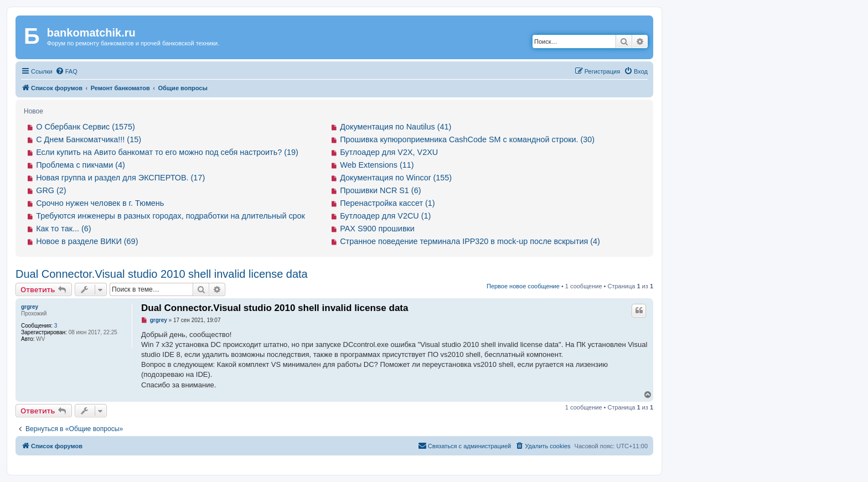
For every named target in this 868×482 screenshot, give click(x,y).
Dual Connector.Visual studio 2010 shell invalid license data (162, 274)
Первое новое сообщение (523, 286)
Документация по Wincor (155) (396, 178)
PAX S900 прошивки (377, 229)
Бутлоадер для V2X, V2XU (389, 152)
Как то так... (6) (63, 229)
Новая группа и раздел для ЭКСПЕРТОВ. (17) (120, 178)
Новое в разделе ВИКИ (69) (87, 241)
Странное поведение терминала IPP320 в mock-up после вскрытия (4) (470, 241)
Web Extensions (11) (377, 165)
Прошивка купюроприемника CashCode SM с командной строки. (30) (467, 139)
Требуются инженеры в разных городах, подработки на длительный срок (170, 216)
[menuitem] (66, 71)
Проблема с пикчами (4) (81, 165)
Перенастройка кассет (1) (387, 203)
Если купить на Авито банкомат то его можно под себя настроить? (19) (167, 152)
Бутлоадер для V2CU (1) (385, 216)
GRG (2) (51, 190)
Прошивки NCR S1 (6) (380, 190)
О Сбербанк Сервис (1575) (86, 127)
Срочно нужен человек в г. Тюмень (100, 203)
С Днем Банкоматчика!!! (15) (89, 139)
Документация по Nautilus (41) (396, 127)
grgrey (30, 307)
